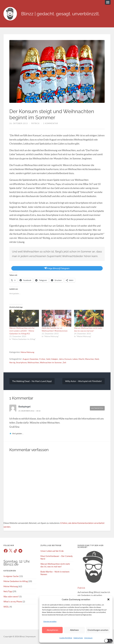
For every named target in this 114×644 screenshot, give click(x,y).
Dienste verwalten (50, 621)
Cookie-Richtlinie (66, 638)
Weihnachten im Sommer (53, 363)
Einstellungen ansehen (98, 630)
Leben (77, 359)
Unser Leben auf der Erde (52, 551)
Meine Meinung (28, 352)
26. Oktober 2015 (19, 124)
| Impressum (30, 637)
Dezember (35, 359)
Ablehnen (74, 630)
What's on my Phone (13, 602)
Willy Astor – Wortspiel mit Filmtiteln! (84, 382)
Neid (100, 359)
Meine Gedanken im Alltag (16, 582)
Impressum (88, 638)
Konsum (70, 359)
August (26, 359)
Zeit (67, 363)
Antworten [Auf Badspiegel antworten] (97, 409)
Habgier (56, 359)
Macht (84, 359)
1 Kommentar (50, 124)
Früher (43, 359)
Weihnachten (35, 363)
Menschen (93, 359)
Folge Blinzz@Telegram (57, 269)
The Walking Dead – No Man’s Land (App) (32, 382)
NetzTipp (8, 592)
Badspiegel (25, 407)
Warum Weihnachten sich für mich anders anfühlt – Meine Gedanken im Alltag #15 (22, 331)
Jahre (63, 359)
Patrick (35, 124)
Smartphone (22, 363)
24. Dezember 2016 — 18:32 (31, 411)
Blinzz (22, 637)
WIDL (6, 607)
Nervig (12, 363)
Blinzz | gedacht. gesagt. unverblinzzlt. (65, 14)
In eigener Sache (11, 577)
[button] (108, 599)
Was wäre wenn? (11, 597)
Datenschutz (78, 638)
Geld (49, 359)
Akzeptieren (52, 630)
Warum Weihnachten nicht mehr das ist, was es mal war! (55, 566)
